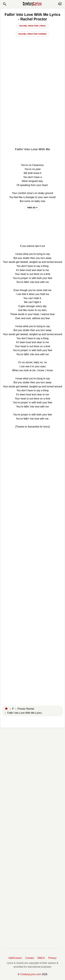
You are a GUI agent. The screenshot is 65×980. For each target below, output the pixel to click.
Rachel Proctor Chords (32, 34)
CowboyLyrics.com (31, 974)
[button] (5, 4)
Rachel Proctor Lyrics (32, 26)
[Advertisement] (32, 111)
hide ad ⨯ (33, 208)
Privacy (52, 958)
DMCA (41, 958)
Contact (30, 958)
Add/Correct (15, 958)
